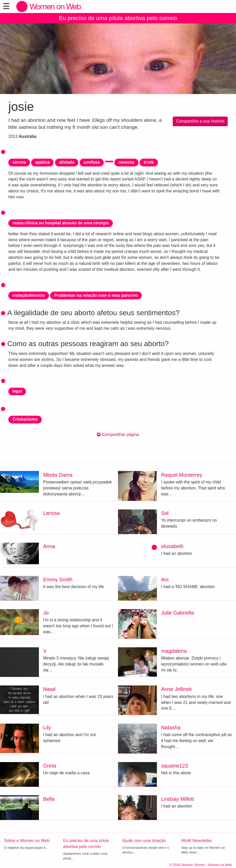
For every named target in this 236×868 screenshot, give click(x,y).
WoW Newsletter (197, 841)
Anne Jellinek (176, 689)
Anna (49, 546)
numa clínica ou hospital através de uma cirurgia (61, 223)
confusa (92, 162)
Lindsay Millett (178, 799)
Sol (165, 513)
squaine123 (174, 766)
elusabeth (172, 546)
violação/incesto (29, 295)
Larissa (51, 513)
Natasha (171, 728)
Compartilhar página (118, 435)
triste (149, 162)
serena (19, 162)
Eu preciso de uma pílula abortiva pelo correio (118, 18)
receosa (126, 162)
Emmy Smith (58, 580)
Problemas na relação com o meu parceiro (96, 295)
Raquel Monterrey (182, 475)
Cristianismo (25, 419)
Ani (165, 580)
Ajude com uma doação (144, 841)
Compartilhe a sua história (200, 121)
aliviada (67, 162)
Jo (46, 613)
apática (42, 162)
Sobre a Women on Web (27, 841)
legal (17, 391)
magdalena (174, 651)
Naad (49, 689)
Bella (49, 799)
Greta (50, 766)
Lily (47, 728)
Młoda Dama (58, 475)
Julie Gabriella (178, 613)
